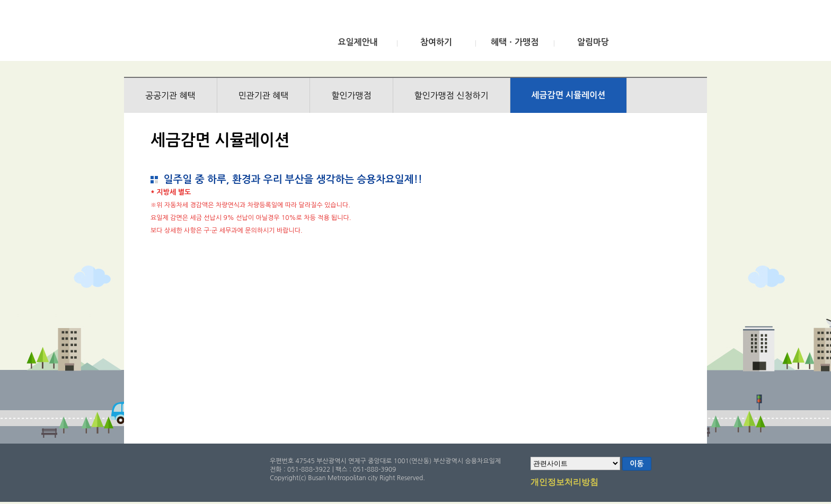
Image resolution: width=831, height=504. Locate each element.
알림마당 (593, 42)
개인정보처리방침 (564, 483)
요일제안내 (357, 42)
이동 (636, 464)
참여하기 (436, 42)
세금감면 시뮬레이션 (569, 95)
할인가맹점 (351, 95)
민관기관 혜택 (264, 95)
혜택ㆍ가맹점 (515, 42)
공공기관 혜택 (170, 95)
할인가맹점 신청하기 (452, 95)
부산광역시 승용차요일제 (203, 33)
